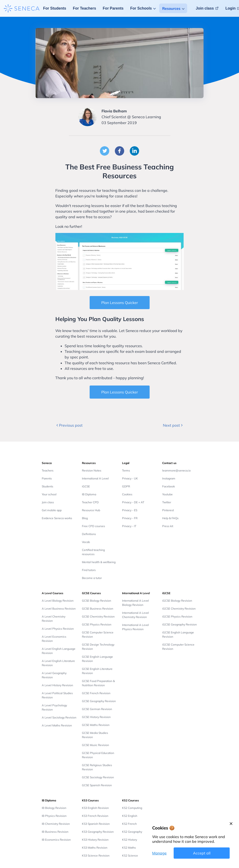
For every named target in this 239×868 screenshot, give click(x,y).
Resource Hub (91, 510)
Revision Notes (92, 470)
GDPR (126, 486)
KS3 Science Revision (96, 855)
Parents (47, 478)
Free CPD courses (93, 526)
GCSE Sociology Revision (98, 777)
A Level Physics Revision (58, 629)
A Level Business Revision (59, 609)
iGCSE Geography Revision (179, 624)
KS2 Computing (132, 808)
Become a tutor (92, 578)
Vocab (86, 542)
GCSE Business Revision (98, 609)
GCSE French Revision (96, 693)
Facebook (169, 486)
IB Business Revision (55, 832)
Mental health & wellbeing (99, 562)
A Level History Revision (57, 685)
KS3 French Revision (95, 816)
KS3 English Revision (95, 808)
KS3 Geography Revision (98, 832)
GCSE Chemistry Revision (98, 616)
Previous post (69, 425)
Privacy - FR (130, 518)
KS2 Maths (129, 848)
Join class (48, 502)
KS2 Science (130, 855)
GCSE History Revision (96, 717)
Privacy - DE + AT (133, 502)
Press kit (168, 526)
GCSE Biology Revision (97, 601)
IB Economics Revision (56, 840)
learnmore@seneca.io (176, 470)
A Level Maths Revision (57, 725)
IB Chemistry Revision (56, 824)
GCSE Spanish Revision (97, 785)
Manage (159, 853)
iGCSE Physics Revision (177, 616)
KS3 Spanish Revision (96, 824)
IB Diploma (89, 494)
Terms (126, 470)
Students (47, 486)
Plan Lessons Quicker (120, 303)
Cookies (127, 494)
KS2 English (130, 816)
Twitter (167, 502)
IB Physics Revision (54, 816)
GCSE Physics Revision (97, 624)
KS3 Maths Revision (95, 848)
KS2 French (129, 824)
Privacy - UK (130, 478)
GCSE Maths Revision (96, 725)
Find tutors (89, 570)
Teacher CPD (90, 502)
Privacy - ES (130, 510)
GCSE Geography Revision (99, 701)
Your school (49, 494)
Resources (171, 8)
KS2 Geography (132, 832)
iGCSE (86, 486)
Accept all (202, 853)
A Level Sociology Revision (59, 717)
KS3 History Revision (95, 840)
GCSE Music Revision (95, 745)
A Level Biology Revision (58, 601)
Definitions (89, 534)
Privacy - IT (129, 526)
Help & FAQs (170, 518)
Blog (85, 518)
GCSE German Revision (97, 709)
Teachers (48, 470)
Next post (173, 425)
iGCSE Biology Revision (177, 601)
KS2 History (130, 840)
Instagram (169, 478)
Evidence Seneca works (57, 518)
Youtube (167, 494)
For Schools (141, 8)
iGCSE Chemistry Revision (179, 609)
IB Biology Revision (54, 808)
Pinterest (168, 510)
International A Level (95, 478)
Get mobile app (52, 510)
